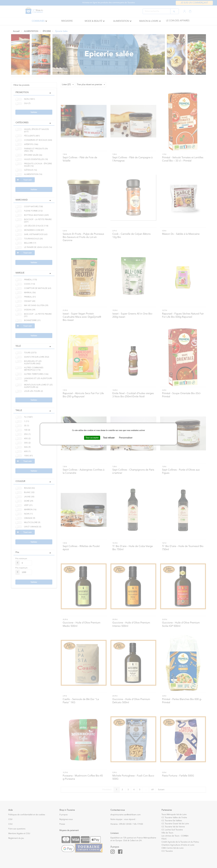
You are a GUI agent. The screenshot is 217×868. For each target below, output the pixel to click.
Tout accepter (92, 438)
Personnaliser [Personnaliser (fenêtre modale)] (126, 438)
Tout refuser (109, 438)
